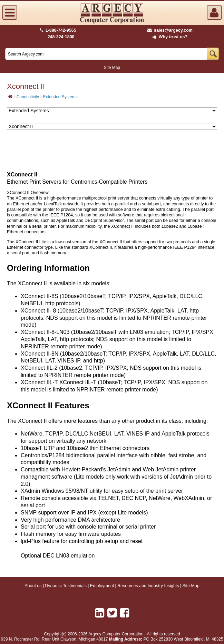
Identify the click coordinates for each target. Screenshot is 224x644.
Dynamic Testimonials (66, 586)
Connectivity (28, 97)
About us (33, 586)
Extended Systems (60, 97)
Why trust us (169, 37)
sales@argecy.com (170, 30)
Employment (102, 586)
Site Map (112, 68)
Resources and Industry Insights (148, 586)
